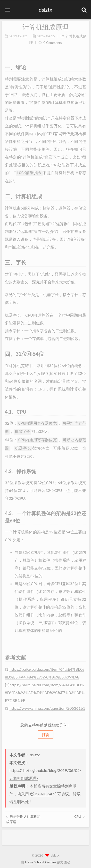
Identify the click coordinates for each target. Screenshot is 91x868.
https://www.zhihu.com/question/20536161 (47, 704)
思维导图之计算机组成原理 (23, 817)
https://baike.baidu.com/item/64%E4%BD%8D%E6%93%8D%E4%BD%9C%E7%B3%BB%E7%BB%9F (45, 689)
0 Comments (53, 41)
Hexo (29, 860)
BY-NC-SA (41, 791)
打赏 (46, 732)
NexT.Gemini (46, 860)
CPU (80, 814)
